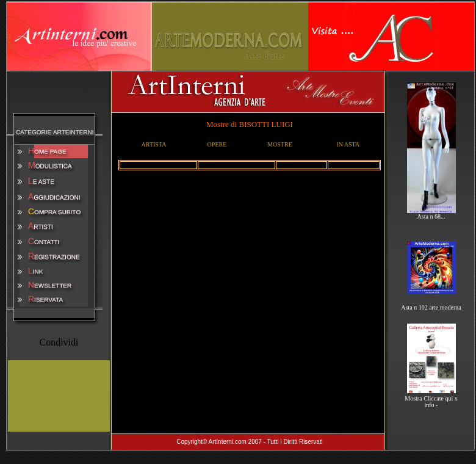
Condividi (59, 342)
